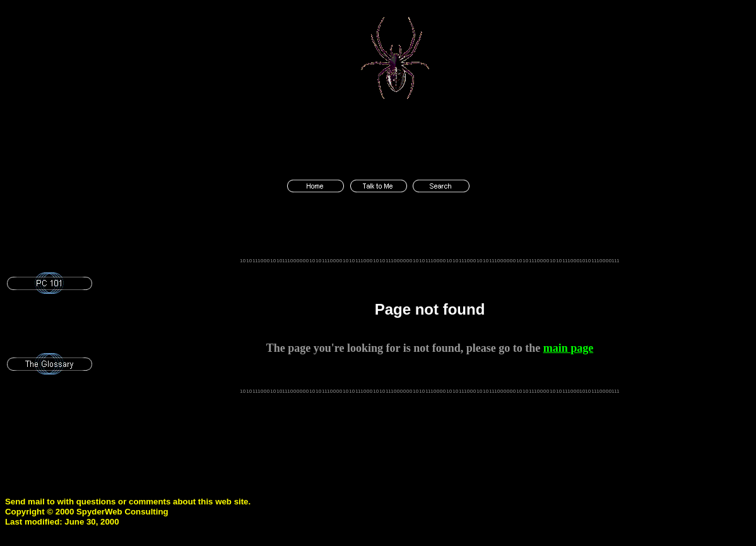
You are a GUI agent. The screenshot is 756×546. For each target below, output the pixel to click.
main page (569, 348)
